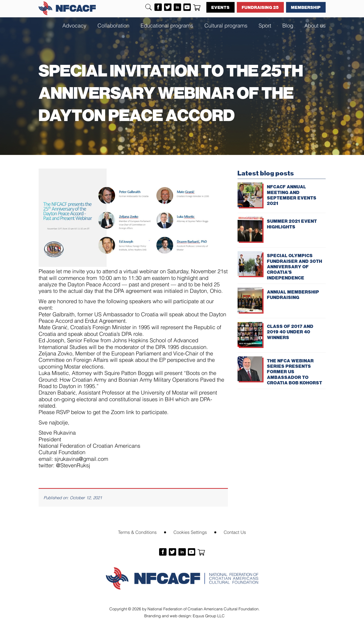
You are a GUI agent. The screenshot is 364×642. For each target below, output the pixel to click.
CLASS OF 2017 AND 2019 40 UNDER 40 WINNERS (290, 332)
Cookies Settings (190, 532)
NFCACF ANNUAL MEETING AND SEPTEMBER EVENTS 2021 (292, 195)
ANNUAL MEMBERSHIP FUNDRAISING (293, 295)
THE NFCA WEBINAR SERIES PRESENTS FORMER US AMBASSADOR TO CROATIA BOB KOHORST (295, 372)
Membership (306, 7)
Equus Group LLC (209, 615)
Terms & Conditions (137, 532)
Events (220, 7)
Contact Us (235, 532)
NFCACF (67, 8)
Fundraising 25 (260, 7)
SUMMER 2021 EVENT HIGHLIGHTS (292, 224)
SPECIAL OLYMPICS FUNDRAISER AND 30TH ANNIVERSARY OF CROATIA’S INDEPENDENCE (295, 266)
